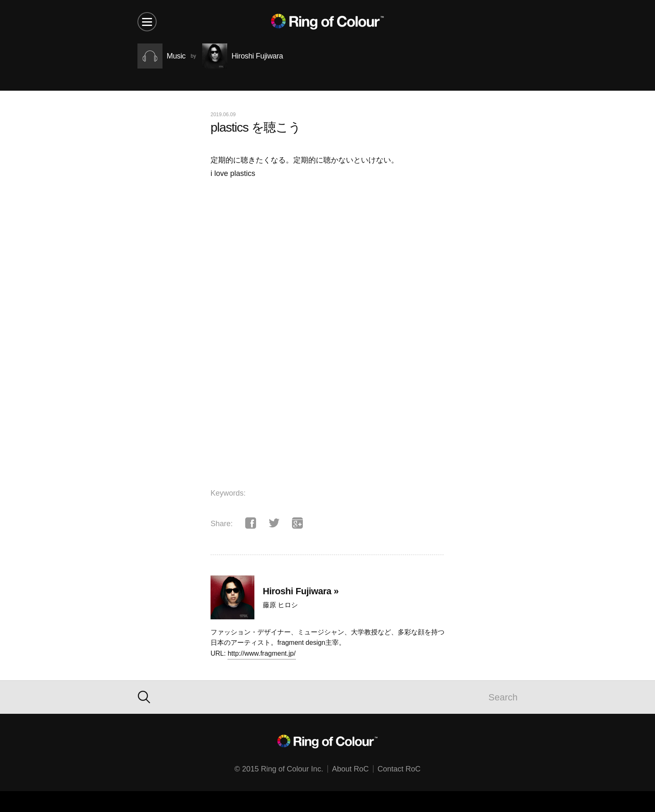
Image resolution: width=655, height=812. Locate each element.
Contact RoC (399, 769)
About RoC (350, 769)
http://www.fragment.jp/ (262, 653)
